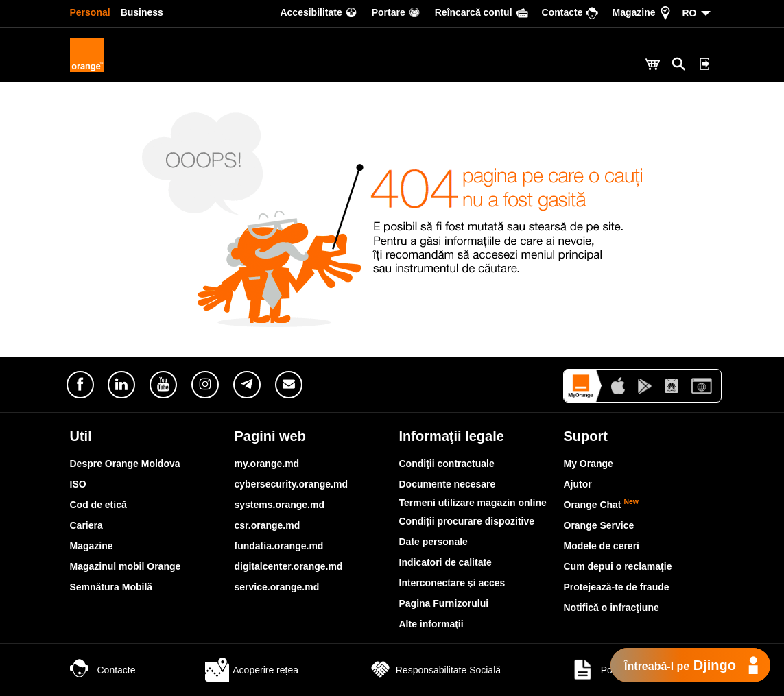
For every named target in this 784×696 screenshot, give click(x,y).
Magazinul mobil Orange (126, 566)
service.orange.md (277, 587)
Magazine (92, 546)
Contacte (103, 670)
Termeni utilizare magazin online (473, 503)
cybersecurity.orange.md (291, 484)
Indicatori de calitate (446, 562)
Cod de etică (98, 505)
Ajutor (578, 484)
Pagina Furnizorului (444, 603)
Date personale (433, 542)
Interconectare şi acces (452, 583)
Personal (90, 12)
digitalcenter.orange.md (289, 566)
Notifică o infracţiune (611, 608)
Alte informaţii (431, 624)
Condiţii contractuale (447, 464)
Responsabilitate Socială (435, 670)
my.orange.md (267, 464)
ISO (78, 484)
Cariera (86, 525)
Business (142, 12)
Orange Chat (602, 505)
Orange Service (599, 525)
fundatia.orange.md (279, 546)
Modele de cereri (602, 546)
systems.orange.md (280, 505)
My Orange (589, 464)
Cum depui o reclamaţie (618, 566)
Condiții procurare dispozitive (467, 521)
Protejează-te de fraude (617, 587)
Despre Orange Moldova (125, 464)
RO (690, 13)
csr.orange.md (268, 525)
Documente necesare (448, 484)
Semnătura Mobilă (111, 587)
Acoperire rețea (252, 670)
